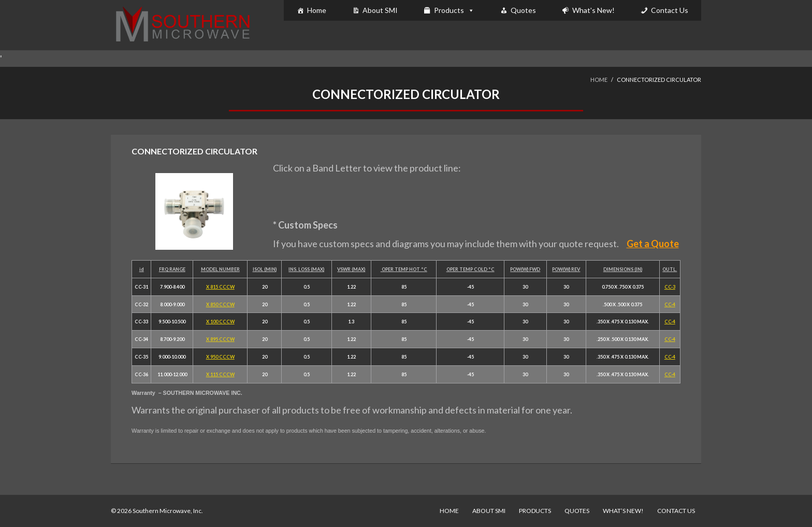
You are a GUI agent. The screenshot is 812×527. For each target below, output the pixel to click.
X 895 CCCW (220, 339)
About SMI (380, 10)
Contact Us (670, 10)
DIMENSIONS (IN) (623, 269)
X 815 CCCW (220, 287)
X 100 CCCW (220, 322)
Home (317, 10)
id (142, 269)
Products (449, 10)
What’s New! (623, 511)
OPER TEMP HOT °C (404, 269)
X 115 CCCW (220, 374)
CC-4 (670, 304)
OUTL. (670, 269)
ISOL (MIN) (265, 269)
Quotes (523, 10)
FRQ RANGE (172, 269)
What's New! (593, 10)
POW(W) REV (566, 269)
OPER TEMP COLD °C (470, 269)
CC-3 (670, 287)
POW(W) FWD (525, 269)
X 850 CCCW (220, 304)
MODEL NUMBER (220, 269)
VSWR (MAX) (351, 269)
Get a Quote (653, 244)
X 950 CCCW (220, 357)
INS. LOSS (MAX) (306, 269)
